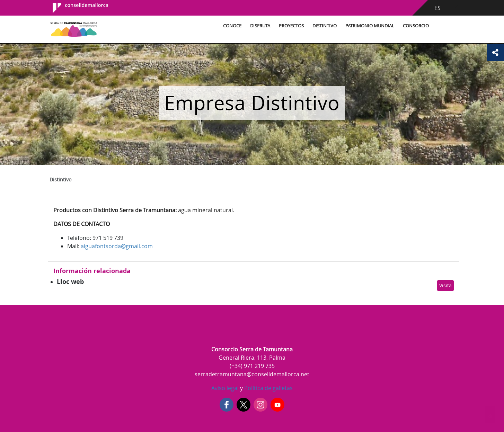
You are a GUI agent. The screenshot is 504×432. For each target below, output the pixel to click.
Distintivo (325, 26)
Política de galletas (268, 388)
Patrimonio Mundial (370, 26)
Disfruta (260, 26)
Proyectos (291, 26)
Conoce (232, 26)
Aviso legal (225, 388)
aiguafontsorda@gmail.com (117, 246)
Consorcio (416, 26)
